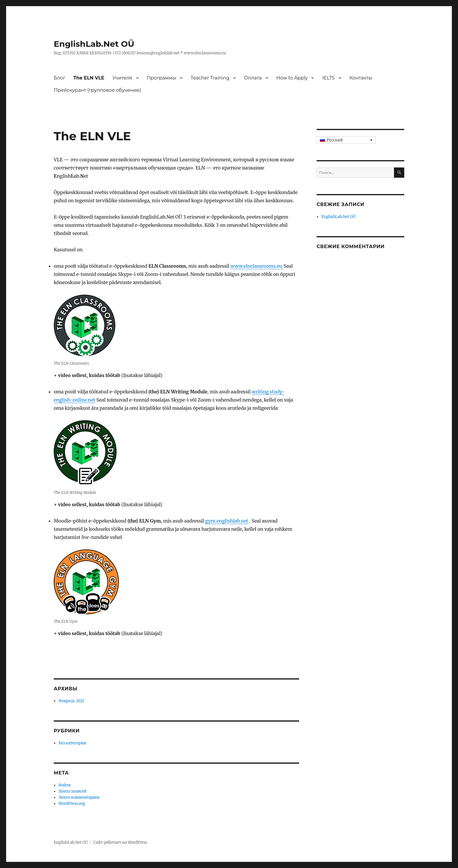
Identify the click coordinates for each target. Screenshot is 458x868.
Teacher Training (210, 78)
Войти (65, 785)
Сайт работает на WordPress (120, 842)
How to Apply (292, 78)
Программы (162, 78)
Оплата (253, 78)
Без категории (72, 743)
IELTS (328, 78)
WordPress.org (72, 804)
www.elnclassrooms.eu (257, 266)
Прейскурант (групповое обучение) (97, 90)
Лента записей (72, 791)
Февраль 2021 (71, 701)
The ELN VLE (89, 78)
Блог (59, 78)
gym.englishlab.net (227, 521)
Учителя (122, 78)
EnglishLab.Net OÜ (94, 44)
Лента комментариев (79, 797)
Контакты (361, 78)
